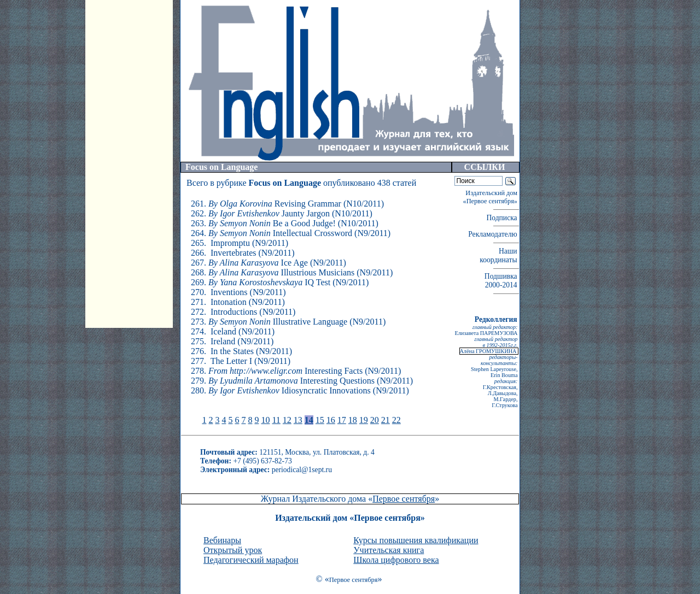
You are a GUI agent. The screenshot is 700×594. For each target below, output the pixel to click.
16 (331, 420)
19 (364, 420)
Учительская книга (389, 550)
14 (309, 420)
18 (353, 420)
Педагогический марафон (251, 560)
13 (298, 420)
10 (265, 420)
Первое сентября (404, 499)
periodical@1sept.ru (302, 470)
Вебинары (222, 540)
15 (320, 420)
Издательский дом (491, 197)
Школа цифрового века (396, 560)
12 (287, 420)
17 (342, 420)
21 (386, 420)
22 (396, 420)
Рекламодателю (494, 234)
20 (375, 420)
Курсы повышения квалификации (416, 540)
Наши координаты (499, 255)
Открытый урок (233, 550)
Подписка (503, 218)
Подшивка (502, 281)
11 (276, 420)
